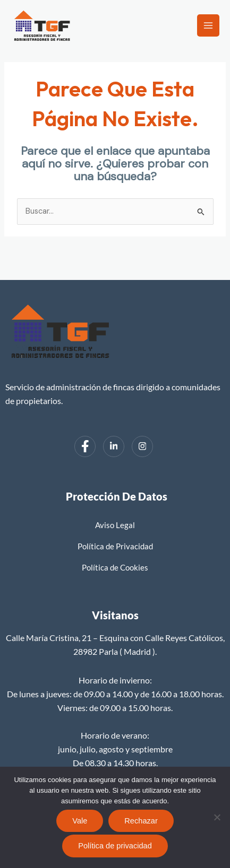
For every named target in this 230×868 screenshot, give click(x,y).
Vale (80, 821)
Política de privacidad (115, 846)
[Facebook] (85, 446)
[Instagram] (142, 446)
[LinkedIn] (114, 446)
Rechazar (141, 821)
